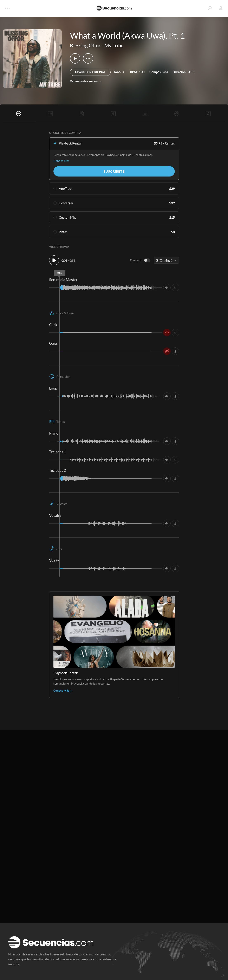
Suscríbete (114, 171)
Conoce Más (61, 161)
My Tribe (114, 45)
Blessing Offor (85, 45)
